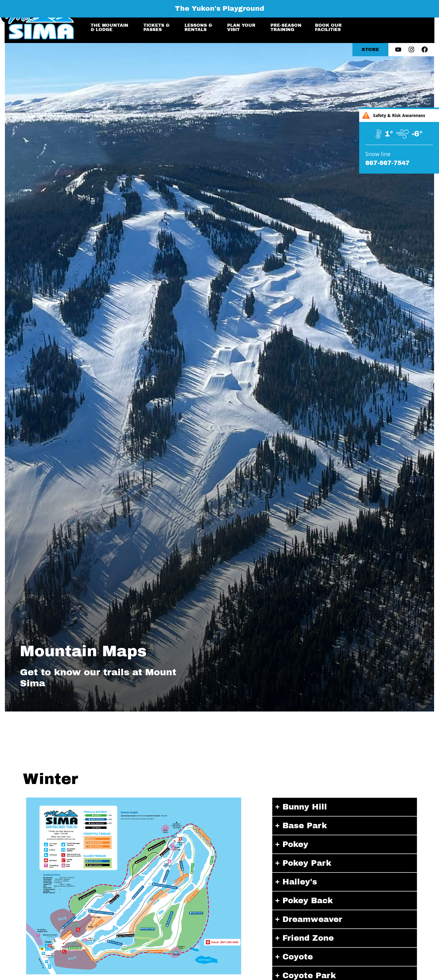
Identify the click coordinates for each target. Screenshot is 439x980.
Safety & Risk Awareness (394, 116)
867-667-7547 (387, 163)
